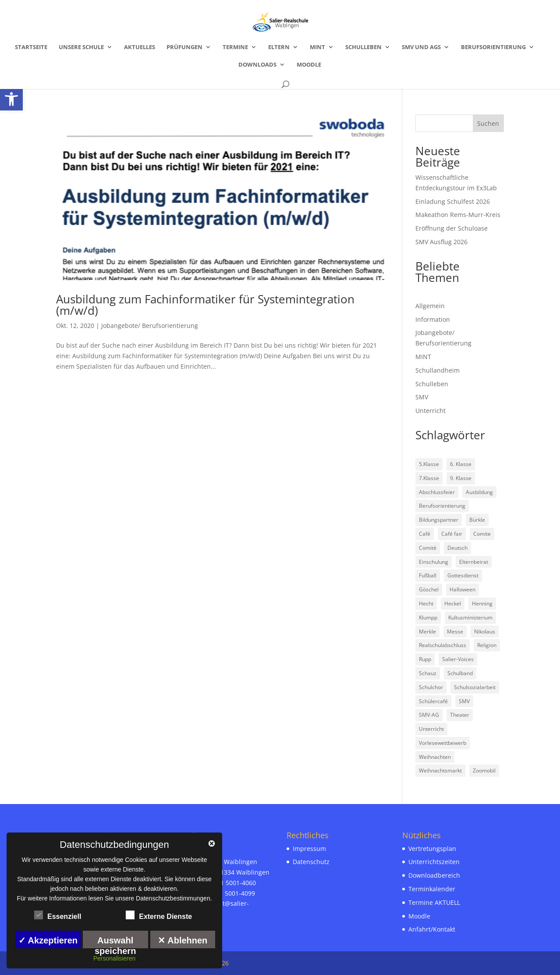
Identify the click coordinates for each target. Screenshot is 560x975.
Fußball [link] (428, 575)
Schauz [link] (428, 673)
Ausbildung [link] (479, 492)
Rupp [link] (425, 659)
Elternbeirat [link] (474, 562)
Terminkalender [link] (432, 889)
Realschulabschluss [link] (443, 645)
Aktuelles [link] (140, 47)
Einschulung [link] (434, 562)
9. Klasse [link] (461, 478)
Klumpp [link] (428, 617)
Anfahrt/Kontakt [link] (432, 929)
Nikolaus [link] (485, 632)
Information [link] (433, 319)
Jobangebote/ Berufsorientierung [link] (150, 326)
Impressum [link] (309, 849)
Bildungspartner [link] (439, 520)
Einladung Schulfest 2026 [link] (453, 201)
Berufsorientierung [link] (493, 47)
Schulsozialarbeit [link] (475, 687)
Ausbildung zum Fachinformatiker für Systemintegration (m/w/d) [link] (205, 305)
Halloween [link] (463, 589)
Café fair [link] (452, 534)
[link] (11, 99)
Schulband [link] (460, 673)
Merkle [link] (427, 632)
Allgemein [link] (430, 306)
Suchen (488, 123)
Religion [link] (487, 645)
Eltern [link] (279, 47)
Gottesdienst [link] (463, 575)
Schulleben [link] (363, 47)
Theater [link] (460, 715)
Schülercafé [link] (433, 701)
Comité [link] (428, 548)
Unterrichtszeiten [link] (434, 862)
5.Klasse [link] (429, 464)
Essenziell (58, 915)
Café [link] (425, 534)
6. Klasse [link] (461, 464)
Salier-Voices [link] (458, 659)
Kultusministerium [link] (470, 617)
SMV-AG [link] (429, 715)
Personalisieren (115, 958)
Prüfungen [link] (184, 47)
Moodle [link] (309, 65)
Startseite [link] (31, 47)
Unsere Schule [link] (81, 47)
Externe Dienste (159, 915)
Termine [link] (235, 47)
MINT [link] (317, 47)
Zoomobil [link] (484, 770)
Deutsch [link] (457, 548)
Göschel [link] (429, 589)
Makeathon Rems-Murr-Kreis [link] (458, 215)
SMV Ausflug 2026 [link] (441, 242)
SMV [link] (422, 397)
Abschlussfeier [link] (437, 492)
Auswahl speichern (115, 942)
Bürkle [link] (477, 520)
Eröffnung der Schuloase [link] (452, 228)
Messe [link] (455, 632)
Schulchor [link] (431, 687)
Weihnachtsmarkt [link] (440, 770)
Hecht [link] (426, 603)
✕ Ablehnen (183, 940)
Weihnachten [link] (435, 757)
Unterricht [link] (431, 411)
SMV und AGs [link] (421, 47)
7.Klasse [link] (429, 478)
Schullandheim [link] (438, 370)
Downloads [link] (257, 65)
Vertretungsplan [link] (432, 849)
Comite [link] (482, 534)
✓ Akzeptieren (48, 940)
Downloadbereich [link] (434, 875)
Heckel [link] (453, 603)
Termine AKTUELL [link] (434, 902)
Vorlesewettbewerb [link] (443, 743)
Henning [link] (482, 603)
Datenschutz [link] (311, 862)
